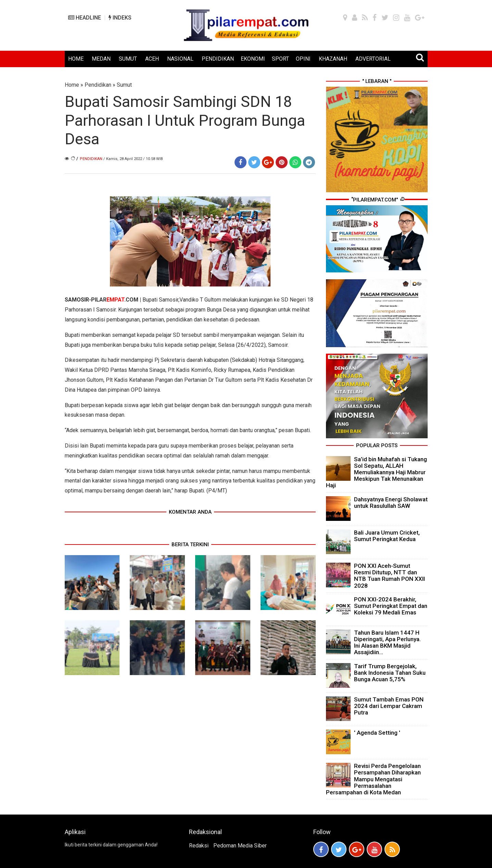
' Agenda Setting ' (377, 733)
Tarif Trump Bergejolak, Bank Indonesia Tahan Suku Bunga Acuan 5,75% (390, 673)
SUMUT (128, 59)
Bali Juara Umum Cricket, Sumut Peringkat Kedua (387, 536)
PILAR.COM (115, 300)
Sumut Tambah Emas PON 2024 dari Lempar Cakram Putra (389, 706)
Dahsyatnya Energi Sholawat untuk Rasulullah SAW (391, 503)
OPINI (303, 59)
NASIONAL (180, 59)
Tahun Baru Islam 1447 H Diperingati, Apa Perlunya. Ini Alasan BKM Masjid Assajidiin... (387, 643)
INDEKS (120, 18)
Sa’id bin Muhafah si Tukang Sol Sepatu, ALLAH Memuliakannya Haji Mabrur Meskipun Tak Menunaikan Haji (376, 472)
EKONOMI (253, 59)
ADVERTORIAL (373, 59)
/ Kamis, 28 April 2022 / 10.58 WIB (133, 159)
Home (72, 85)
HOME (76, 59)
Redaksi (199, 846)
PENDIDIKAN (218, 59)
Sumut (124, 85)
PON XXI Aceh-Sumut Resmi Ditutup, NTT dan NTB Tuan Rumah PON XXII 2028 (389, 576)
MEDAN (101, 59)
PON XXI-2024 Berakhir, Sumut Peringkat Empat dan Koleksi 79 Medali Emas (391, 606)
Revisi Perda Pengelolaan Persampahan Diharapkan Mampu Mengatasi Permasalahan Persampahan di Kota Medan (373, 779)
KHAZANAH (333, 59)
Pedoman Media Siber (240, 846)
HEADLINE (85, 18)
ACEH (152, 59)
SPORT (280, 59)
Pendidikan (98, 85)
